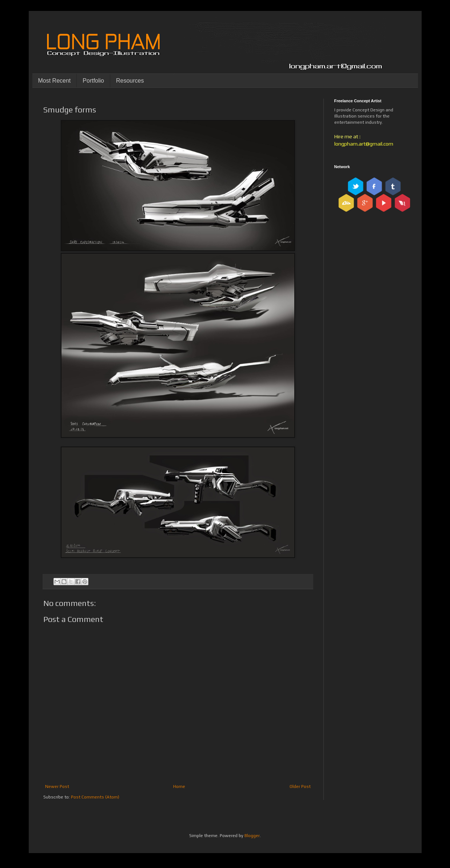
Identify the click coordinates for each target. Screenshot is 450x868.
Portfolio (93, 81)
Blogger (252, 836)
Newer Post (57, 786)
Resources (130, 81)
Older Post (300, 786)
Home (179, 786)
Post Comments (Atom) (95, 797)
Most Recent (55, 81)
